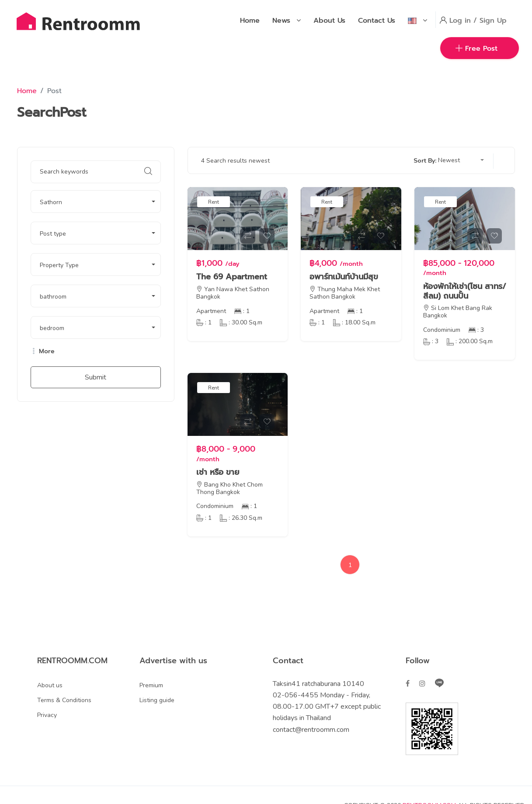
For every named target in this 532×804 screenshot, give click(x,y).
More (43, 352)
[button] (96, 202)
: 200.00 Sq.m (470, 341)
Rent (214, 202)
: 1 (242, 311)
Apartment (211, 311)
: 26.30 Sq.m (241, 518)
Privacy (47, 715)
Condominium (442, 330)
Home (27, 91)
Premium (151, 685)
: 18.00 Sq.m (354, 322)
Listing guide (157, 700)
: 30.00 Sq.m (241, 322)
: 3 (476, 330)
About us (50, 685)
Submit (96, 377)
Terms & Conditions (64, 700)
